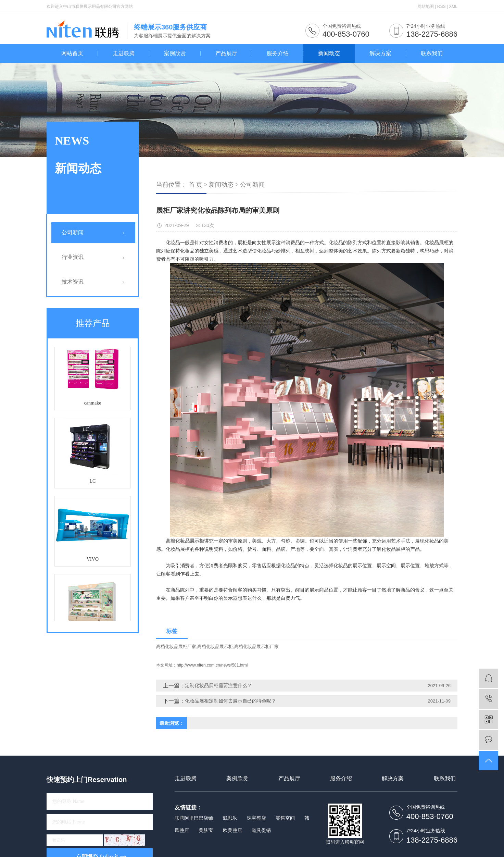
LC (93, 482)
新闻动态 (329, 53)
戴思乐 (230, 818)
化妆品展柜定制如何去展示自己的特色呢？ (230, 701)
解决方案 (380, 53)
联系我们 (432, 53)
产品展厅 (226, 53)
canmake (93, 404)
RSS (442, 7)
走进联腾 (124, 53)
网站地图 (426, 7)
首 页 (196, 185)
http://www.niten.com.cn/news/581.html (212, 665)
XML (453, 7)
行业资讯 (73, 257)
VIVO (93, 561)
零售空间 (285, 818)
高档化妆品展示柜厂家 (256, 647)
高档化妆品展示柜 (215, 647)
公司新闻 (73, 232)
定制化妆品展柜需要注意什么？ (218, 685)
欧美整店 (232, 830)
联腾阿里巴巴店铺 (194, 818)
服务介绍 (278, 53)
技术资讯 (73, 282)
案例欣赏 (175, 53)
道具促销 (261, 830)
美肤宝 (206, 830)
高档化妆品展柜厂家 (176, 647)
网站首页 (72, 53)
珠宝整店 (256, 818)
